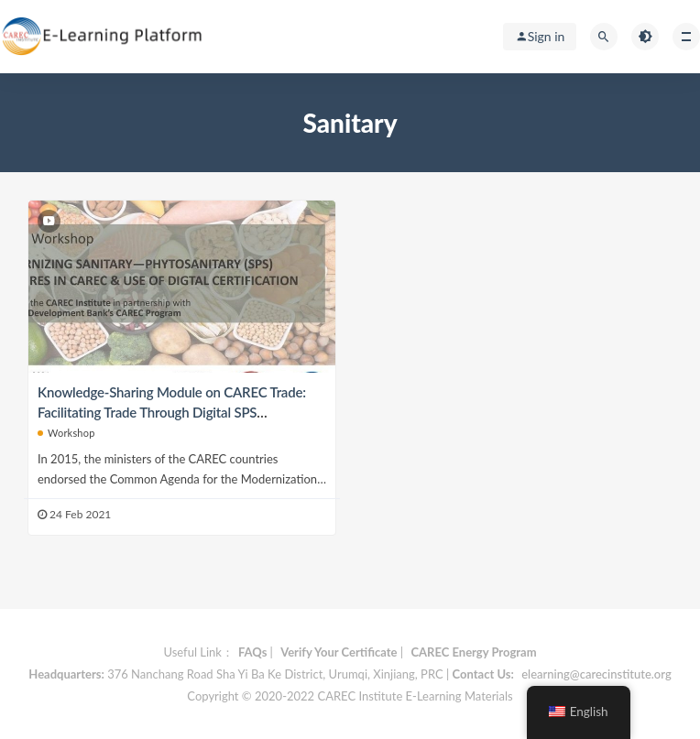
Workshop (66, 433)
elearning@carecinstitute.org (596, 674)
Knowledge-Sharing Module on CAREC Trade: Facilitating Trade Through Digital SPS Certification (172, 412)
